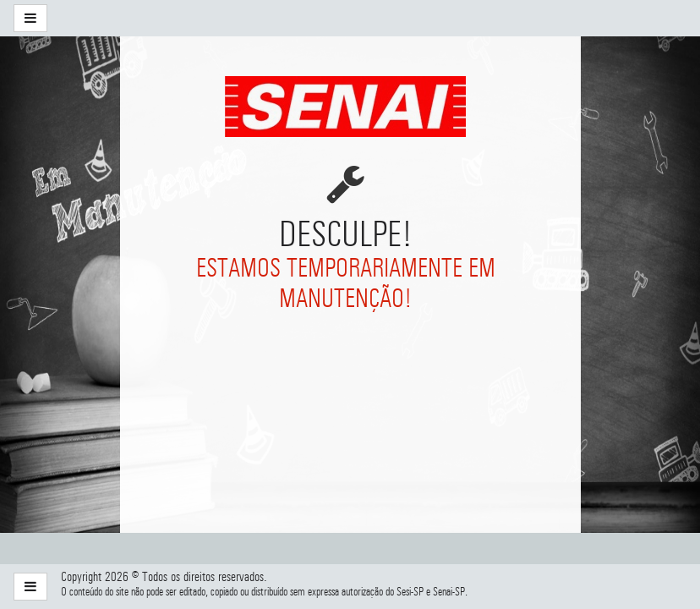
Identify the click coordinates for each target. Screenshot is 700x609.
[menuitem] (148, 18)
